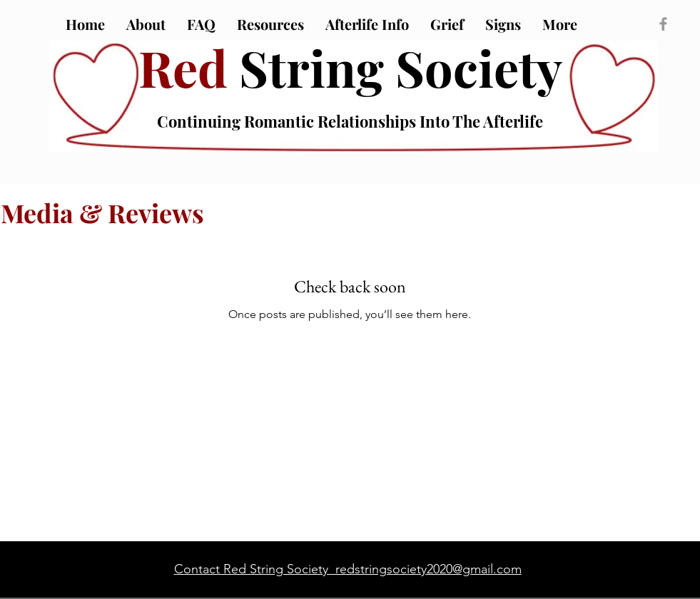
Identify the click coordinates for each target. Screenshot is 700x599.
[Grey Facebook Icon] (663, 24)
